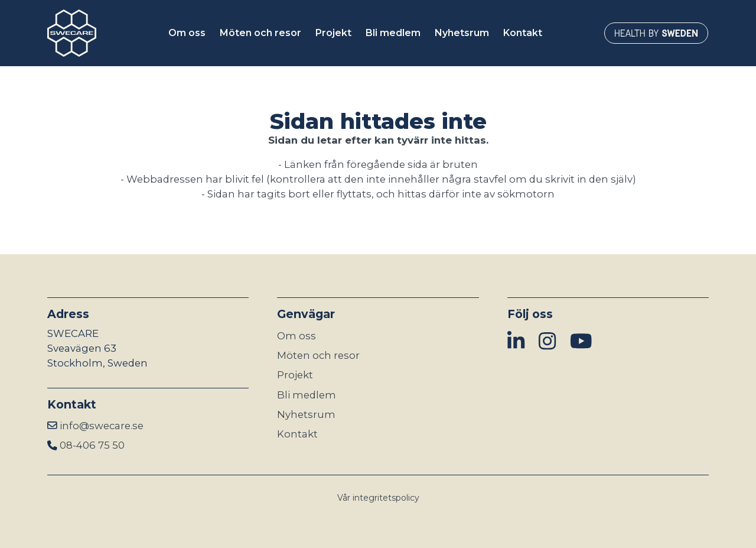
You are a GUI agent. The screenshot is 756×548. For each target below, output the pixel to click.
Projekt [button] (333, 33)
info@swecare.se (102, 426)
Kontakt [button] (523, 33)
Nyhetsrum (306, 414)
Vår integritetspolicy (378, 498)
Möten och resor (318, 355)
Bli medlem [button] (393, 33)
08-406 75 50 (92, 445)
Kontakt (297, 434)
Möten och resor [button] (260, 33)
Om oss (296, 336)
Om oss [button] (187, 33)
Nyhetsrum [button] (462, 33)
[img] (516, 342)
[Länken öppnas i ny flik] (656, 33)
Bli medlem (307, 395)
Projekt (295, 375)
